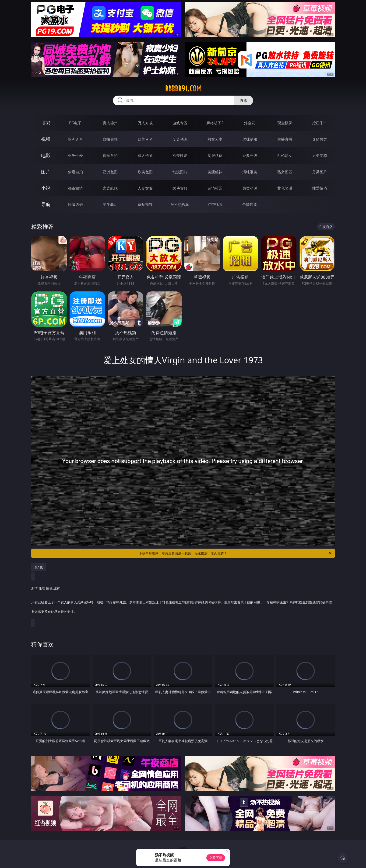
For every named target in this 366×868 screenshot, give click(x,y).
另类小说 (250, 188)
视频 (46, 139)
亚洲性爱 (75, 156)
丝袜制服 (250, 139)
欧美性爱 (180, 156)
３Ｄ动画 (180, 139)
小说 (46, 188)
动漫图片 (180, 172)
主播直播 (285, 139)
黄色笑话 (285, 188)
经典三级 (250, 156)
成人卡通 (145, 156)
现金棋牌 (285, 123)
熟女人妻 (215, 139)
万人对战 (145, 123)
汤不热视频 (180, 204)
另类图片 (320, 172)
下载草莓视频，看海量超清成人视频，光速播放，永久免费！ (236, 553)
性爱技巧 (320, 188)
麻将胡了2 (215, 123)
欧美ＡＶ (145, 139)
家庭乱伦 (110, 188)
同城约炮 (75, 204)
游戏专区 (180, 123)
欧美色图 (145, 172)
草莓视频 (145, 204)
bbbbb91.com (183, 89)
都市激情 (75, 188)
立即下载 (216, 858)
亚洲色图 (110, 172)
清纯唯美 (250, 172)
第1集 (39, 567)
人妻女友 (145, 188)
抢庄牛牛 (320, 123)
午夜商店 (110, 204)
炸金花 (250, 123)
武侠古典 (180, 188)
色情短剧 (250, 204)
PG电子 (75, 123)
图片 (46, 172)
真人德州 (110, 123)
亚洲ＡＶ (75, 139)
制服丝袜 (215, 156)
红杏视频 (215, 204)
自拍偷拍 (110, 139)
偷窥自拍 (75, 172)
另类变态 (320, 156)
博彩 (46, 123)
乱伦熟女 (285, 156)
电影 (46, 155)
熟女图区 (285, 172)
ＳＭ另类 (320, 139)
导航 (46, 204)
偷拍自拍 (110, 156)
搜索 (244, 100)
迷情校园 (215, 188)
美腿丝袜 (215, 172)
